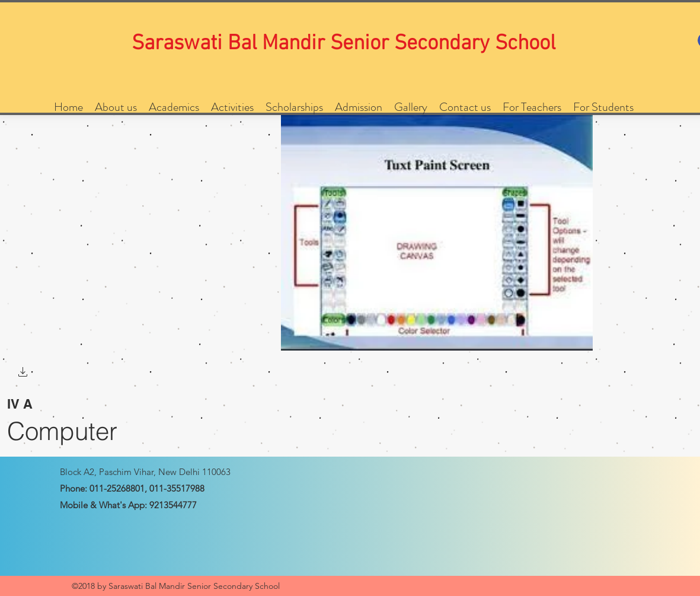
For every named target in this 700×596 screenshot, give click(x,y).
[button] (23, 373)
